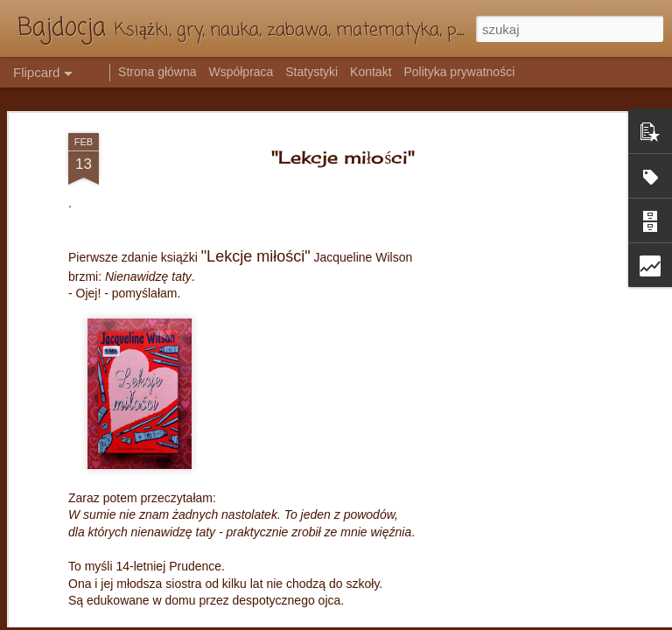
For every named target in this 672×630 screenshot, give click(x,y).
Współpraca (241, 72)
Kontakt (371, 72)
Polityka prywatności (459, 72)
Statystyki (311, 72)
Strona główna (157, 72)
